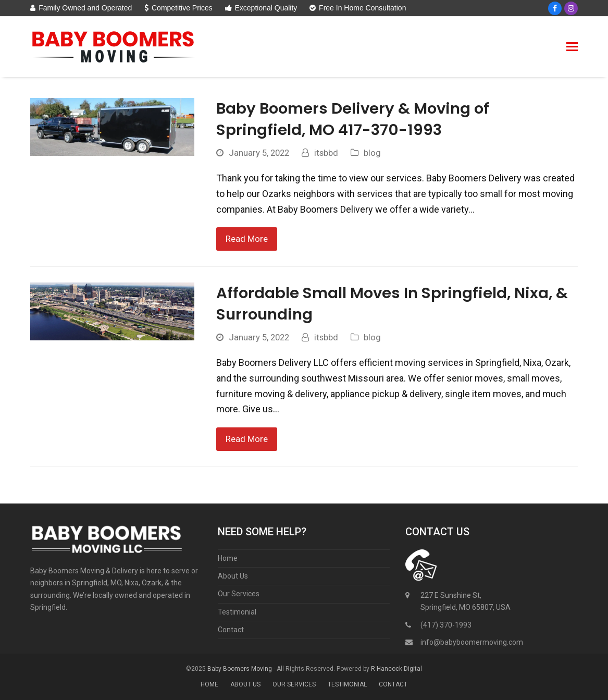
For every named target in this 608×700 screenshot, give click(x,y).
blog (372, 153)
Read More (247, 239)
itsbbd (326, 153)
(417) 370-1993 (446, 625)
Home (228, 558)
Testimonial (237, 612)
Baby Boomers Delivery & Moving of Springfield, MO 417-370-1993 (353, 119)
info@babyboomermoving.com (472, 642)
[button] (572, 47)
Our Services (239, 594)
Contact (231, 630)
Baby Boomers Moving (240, 669)
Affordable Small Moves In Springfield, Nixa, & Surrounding (392, 303)
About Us (233, 576)
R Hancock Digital (396, 669)
